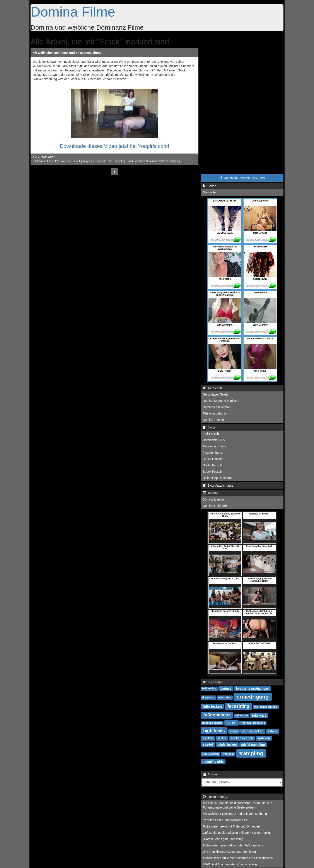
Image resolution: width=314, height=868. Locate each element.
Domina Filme (73, 12)
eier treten (225, 697)
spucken (264, 738)
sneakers (208, 738)
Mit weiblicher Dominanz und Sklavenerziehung (67, 53)
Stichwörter (213, 682)
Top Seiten (212, 388)
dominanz (208, 697)
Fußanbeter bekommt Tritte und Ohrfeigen (231, 826)
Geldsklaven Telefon (217, 394)
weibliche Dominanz (146, 161)
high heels (214, 731)
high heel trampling (253, 723)
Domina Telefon (213, 420)
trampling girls (213, 761)
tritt (110, 161)
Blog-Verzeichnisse (218, 486)
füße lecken (212, 706)
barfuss (226, 688)
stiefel (208, 744)
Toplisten (211, 493)
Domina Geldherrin (216, 506)
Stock (130, 161)
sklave (272, 731)
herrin (231, 723)
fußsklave (259, 715)
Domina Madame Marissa (220, 401)
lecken (234, 731)
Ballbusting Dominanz (218, 478)
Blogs (209, 427)
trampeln (228, 754)
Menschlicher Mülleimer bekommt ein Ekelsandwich (238, 858)
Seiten (209, 186)
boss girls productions (252, 688)
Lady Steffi (53, 161)
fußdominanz (217, 715)
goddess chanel (212, 723)
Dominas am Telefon (217, 407)
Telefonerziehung (214, 413)
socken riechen (242, 738)
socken (222, 738)
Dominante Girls (214, 440)
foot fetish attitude (266, 707)
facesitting (238, 706)
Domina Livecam (214, 499)
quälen (90, 161)
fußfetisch (242, 716)
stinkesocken (210, 754)
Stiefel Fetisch (212, 465)
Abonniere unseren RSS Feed (242, 178)
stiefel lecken (227, 744)
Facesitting (119, 161)
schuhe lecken (253, 731)
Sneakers (101, 161)
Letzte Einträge (215, 797)
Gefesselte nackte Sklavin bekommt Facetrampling (237, 833)
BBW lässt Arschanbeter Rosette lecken (230, 864)
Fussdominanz (213, 453)
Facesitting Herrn (214, 446)
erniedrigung (253, 696)
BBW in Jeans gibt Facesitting (223, 839)
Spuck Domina (213, 459)
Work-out (66, 161)
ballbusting (209, 689)
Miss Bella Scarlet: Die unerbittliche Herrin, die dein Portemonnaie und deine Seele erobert (237, 805)
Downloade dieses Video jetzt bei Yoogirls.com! (115, 146)
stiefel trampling (253, 744)
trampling (251, 753)
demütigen (79, 161)
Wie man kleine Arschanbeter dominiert (229, 852)
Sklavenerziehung (170, 161)
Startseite (209, 192)
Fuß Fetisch (211, 434)
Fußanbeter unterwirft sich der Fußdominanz (233, 845)
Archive (210, 774)
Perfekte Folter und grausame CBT (226, 820)
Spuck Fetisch (212, 472)
